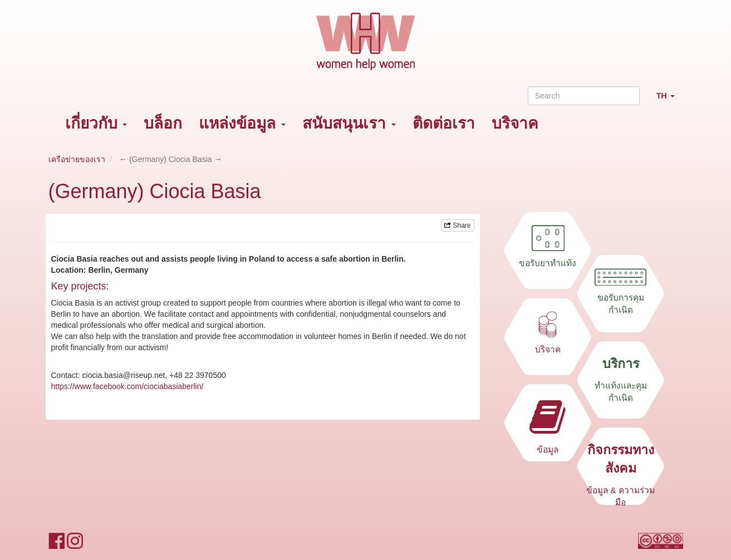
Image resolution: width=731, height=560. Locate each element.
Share (457, 225)
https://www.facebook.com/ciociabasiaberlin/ (127, 386)
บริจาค (515, 123)
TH (670, 100)
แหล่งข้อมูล (242, 123)
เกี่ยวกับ (96, 123)
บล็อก (163, 123)
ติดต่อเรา (444, 123)
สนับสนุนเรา (349, 123)
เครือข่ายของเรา (77, 159)
